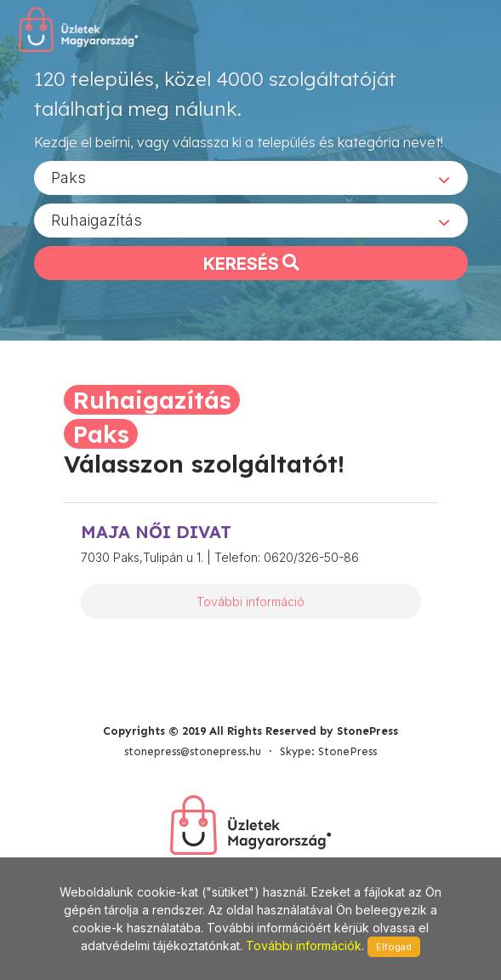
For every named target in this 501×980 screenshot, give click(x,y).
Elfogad (394, 947)
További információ (250, 602)
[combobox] (251, 178)
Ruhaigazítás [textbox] (97, 220)
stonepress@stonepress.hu (193, 751)
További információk (304, 946)
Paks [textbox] (68, 178)
